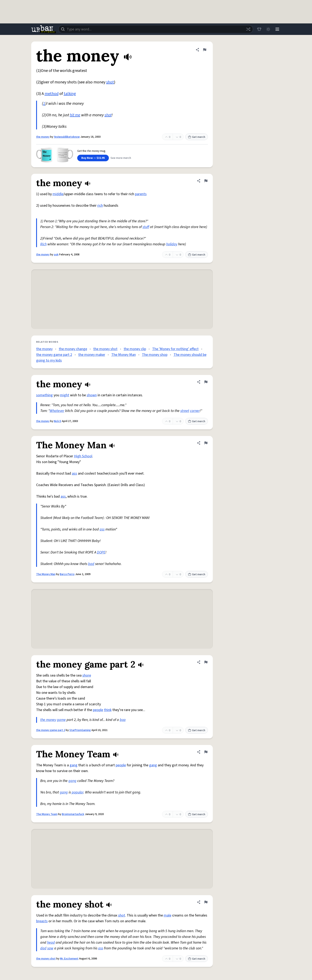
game (61, 720)
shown (92, 395)
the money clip (135, 349)
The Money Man (124, 355)
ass (74, 473)
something (44, 395)
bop (123, 720)
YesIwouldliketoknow (67, 137)
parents (141, 194)
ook (56, 255)
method (52, 94)
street (185, 411)
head (51, 943)
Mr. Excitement (69, 959)
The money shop (155, 355)
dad (43, 948)
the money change (73, 349)
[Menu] (277, 29)
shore (87, 675)
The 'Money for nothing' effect (175, 349)
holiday (172, 244)
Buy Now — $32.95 (93, 158)
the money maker (92, 355)
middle (58, 194)
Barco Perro (67, 574)
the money (43, 137)
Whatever (57, 411)
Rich (43, 244)
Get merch (197, 137)
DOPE (101, 552)
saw (50, 948)
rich (100, 206)
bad (91, 564)
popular (78, 792)
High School (83, 456)
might (65, 395)
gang (74, 765)
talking (70, 94)
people (98, 710)
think (108, 710)
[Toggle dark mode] (268, 29)
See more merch (121, 158)
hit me (75, 115)
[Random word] (248, 29)
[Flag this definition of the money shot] (206, 902)
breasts (42, 921)
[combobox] (156, 29)
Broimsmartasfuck (73, 814)
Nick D (58, 421)
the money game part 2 (54, 355)
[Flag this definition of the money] (205, 50)
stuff (146, 227)
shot (110, 82)
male (168, 915)
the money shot (105, 349)
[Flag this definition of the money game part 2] (206, 662)
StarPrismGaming (80, 730)
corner (195, 411)
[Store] (259, 29)
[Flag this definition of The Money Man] (206, 443)
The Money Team (47, 814)
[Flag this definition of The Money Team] (206, 752)
